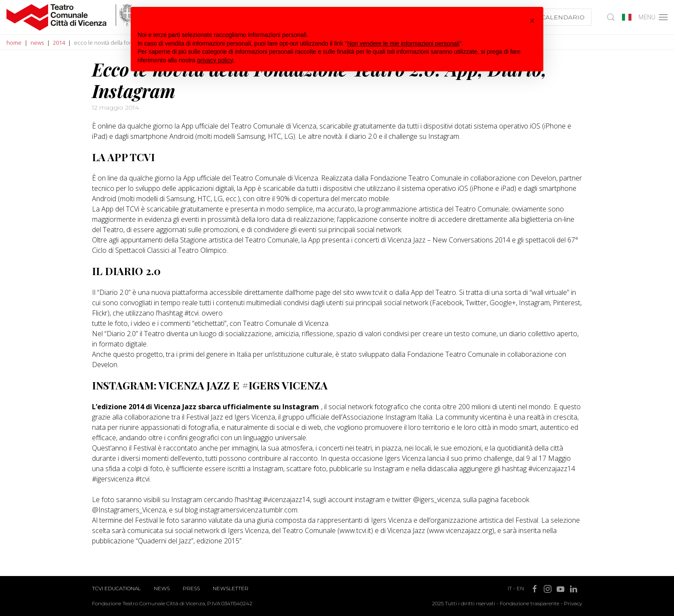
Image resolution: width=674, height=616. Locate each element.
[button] (532, 21)
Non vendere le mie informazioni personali (403, 43)
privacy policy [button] (215, 60)
